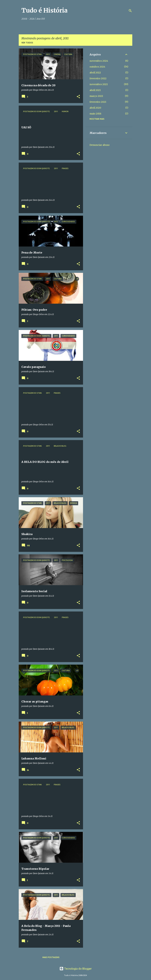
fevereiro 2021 (98, 102)
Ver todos (27, 43)
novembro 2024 (99, 61)
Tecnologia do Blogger (76, 969)
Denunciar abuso (100, 145)
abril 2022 (95, 73)
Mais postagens (51, 957)
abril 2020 (95, 108)
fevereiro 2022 (98, 78)
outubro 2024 (97, 67)
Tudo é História (44, 10)
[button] (78, 97)
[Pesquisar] (130, 11)
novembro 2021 (99, 84)
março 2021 (96, 96)
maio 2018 (95, 114)
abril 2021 (95, 90)
